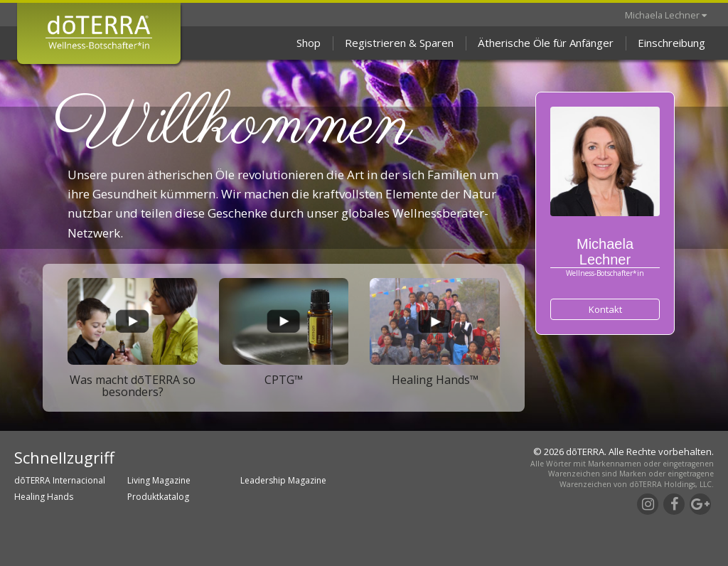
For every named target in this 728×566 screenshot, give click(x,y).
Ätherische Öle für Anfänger (546, 43)
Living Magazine (159, 480)
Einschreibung (671, 43)
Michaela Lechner (666, 15)
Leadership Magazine (283, 480)
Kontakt (605, 309)
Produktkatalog (158, 497)
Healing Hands (44, 497)
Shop (309, 43)
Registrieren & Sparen (399, 43)
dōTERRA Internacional (60, 480)
